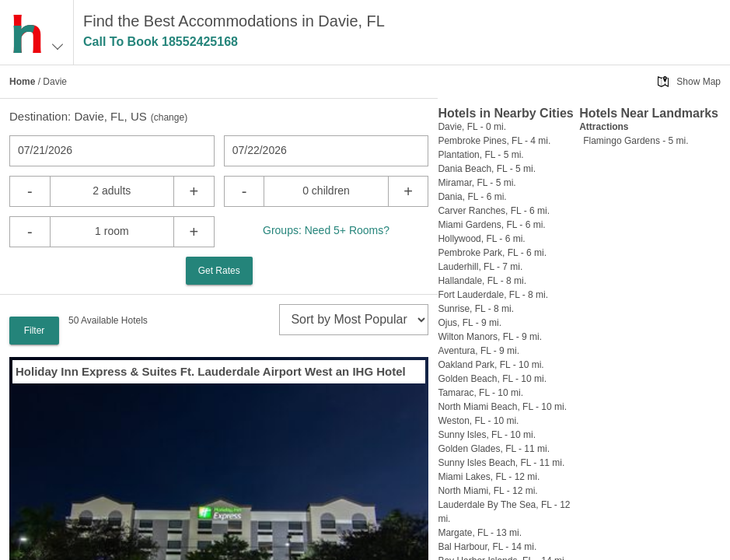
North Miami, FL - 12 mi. (487, 491)
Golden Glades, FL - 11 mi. (494, 449)
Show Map (699, 82)
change (169, 117)
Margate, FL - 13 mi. (480, 533)
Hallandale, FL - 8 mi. (482, 281)
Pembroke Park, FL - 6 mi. (492, 253)
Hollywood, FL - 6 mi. (481, 239)
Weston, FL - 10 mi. (478, 421)
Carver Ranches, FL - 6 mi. (494, 211)
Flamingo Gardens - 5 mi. (636, 141)
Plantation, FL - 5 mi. (480, 155)
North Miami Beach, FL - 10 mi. (502, 407)
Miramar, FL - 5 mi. (477, 183)
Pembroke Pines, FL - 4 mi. (494, 141)
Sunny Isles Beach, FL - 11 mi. (501, 463)
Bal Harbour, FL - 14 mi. (487, 547)
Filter (35, 331)
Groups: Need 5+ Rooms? (326, 230)
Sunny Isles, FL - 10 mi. (487, 435)
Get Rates (219, 271)
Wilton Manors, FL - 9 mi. (490, 337)
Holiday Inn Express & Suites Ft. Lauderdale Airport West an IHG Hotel (211, 371)
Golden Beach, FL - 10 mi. (492, 379)
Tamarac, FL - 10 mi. (480, 393)
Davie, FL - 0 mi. (472, 127)
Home (22, 82)
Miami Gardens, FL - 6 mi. (491, 225)
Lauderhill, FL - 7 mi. (480, 267)
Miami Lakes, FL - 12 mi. (489, 477)
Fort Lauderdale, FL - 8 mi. (493, 295)
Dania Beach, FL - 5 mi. (487, 169)
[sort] (354, 320)
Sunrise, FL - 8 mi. (476, 309)
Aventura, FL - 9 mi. (479, 351)
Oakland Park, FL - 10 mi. (491, 365)
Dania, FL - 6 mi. (472, 197)
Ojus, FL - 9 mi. (470, 323)
